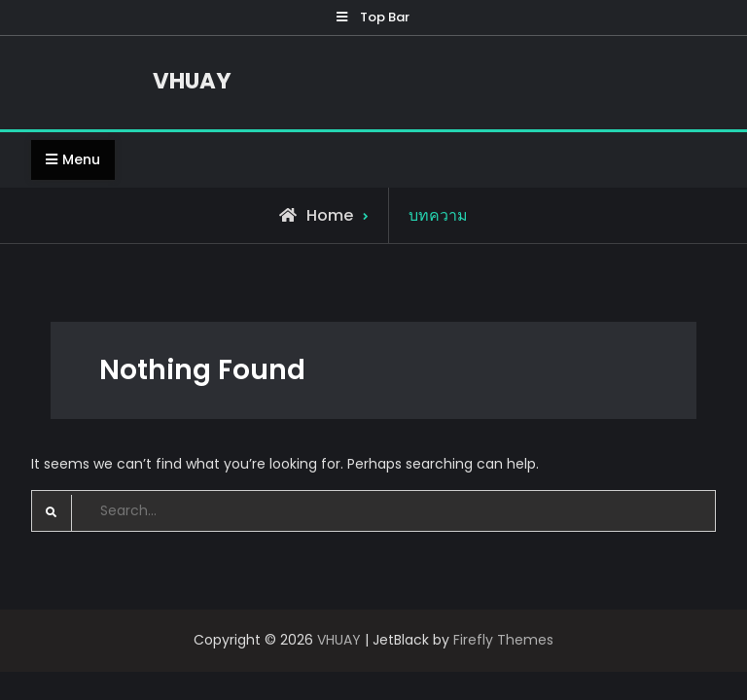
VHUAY (192, 81)
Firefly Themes (503, 640)
